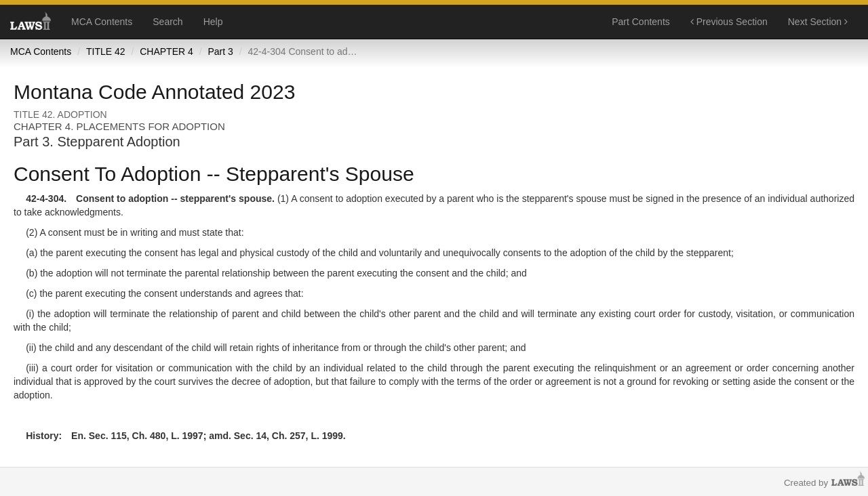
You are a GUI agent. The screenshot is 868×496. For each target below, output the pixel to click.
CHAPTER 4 (166, 51)
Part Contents (641, 22)
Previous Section (729, 22)
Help (213, 22)
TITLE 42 (106, 51)
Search (167, 22)
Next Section (818, 22)
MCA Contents (102, 22)
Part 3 (220, 51)
